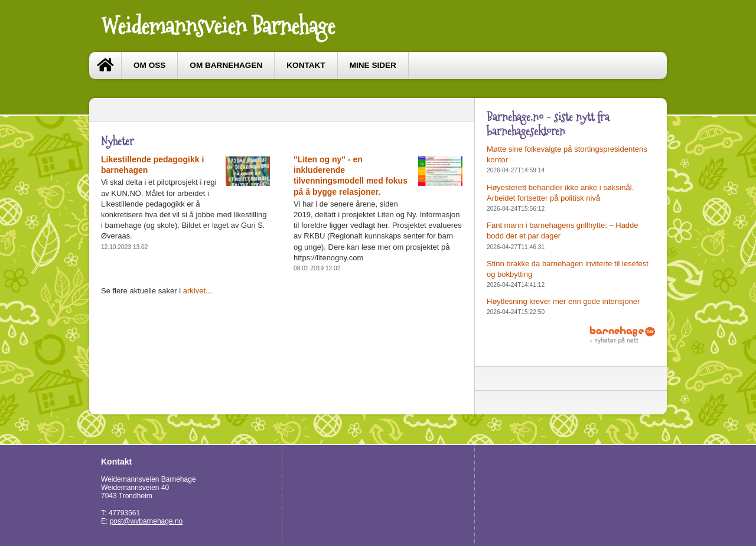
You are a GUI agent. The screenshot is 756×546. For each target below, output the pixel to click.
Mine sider (373, 65)
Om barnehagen (226, 65)
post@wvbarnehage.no (146, 521)
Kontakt (306, 65)
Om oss (149, 65)
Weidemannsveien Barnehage (218, 26)
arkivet (194, 291)
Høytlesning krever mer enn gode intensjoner (563, 301)
